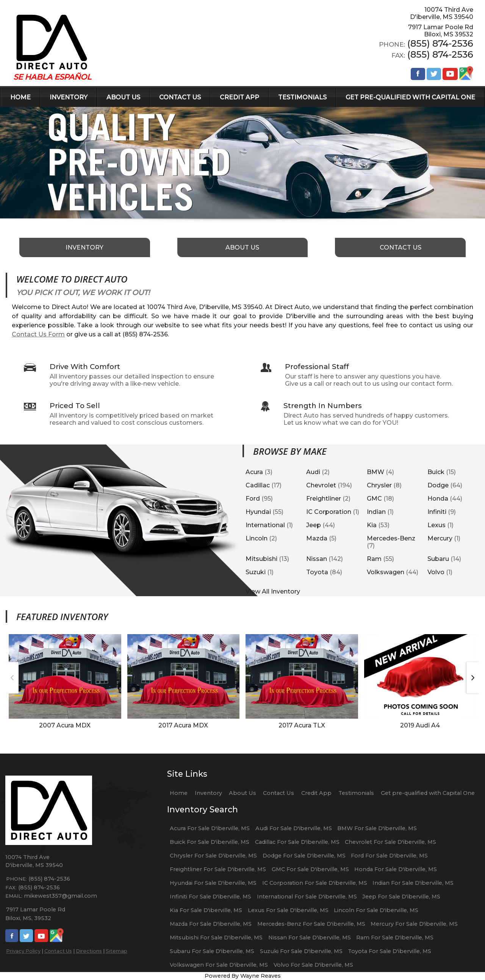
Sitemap (117, 951)
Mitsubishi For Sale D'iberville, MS (216, 938)
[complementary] (462, 957)
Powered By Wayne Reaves (243, 976)
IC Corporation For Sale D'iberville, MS (315, 883)
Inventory (208, 793)
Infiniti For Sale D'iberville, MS (210, 897)
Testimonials (356, 793)
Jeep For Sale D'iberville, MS (401, 897)
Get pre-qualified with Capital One (428, 793)
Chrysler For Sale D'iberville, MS (213, 856)
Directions (89, 951)
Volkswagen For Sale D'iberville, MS (219, 965)
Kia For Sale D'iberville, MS (206, 910)
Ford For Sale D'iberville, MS (389, 856)
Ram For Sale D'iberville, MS (395, 938)
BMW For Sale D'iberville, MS (377, 828)
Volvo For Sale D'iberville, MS (313, 965)
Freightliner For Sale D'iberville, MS (218, 869)
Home (179, 793)
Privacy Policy (23, 951)
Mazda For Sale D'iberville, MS (211, 924)
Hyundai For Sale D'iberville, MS (213, 883)
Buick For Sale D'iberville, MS (210, 842)
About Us (242, 793)
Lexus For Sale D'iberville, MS (288, 910)
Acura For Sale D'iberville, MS (210, 828)
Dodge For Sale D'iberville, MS (304, 856)
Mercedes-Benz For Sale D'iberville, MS (311, 924)
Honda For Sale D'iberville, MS (396, 869)
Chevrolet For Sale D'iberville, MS (390, 842)
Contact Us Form (38, 334)
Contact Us (58, 951)
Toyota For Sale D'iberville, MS (390, 951)
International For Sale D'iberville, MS (307, 897)
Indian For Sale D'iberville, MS (413, 883)
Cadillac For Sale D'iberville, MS (297, 842)
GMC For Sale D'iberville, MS (310, 869)
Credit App (316, 793)
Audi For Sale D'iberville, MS (294, 828)
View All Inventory (273, 591)
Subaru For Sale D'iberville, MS (212, 951)
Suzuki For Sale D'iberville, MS (301, 951)
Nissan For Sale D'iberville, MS (310, 938)
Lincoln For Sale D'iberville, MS (376, 910)
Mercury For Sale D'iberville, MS (414, 924)
